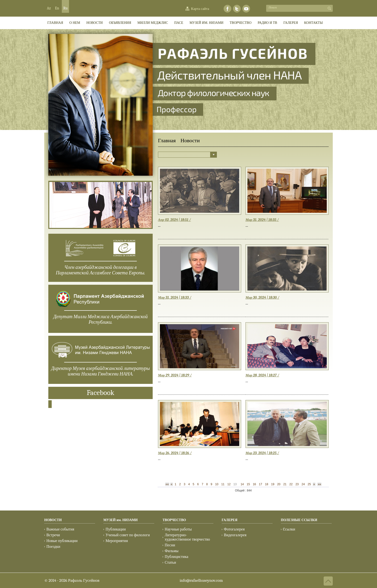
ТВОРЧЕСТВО (241, 23)
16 (254, 484)
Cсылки (289, 529)
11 (223, 484)
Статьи (170, 562)
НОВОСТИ (53, 520)
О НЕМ (75, 23)
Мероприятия (117, 541)
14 (242, 484)
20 (279, 484)
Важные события (60, 529)
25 (309, 484)
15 (248, 484)
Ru (65, 8)
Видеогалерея (235, 535)
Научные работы (178, 529)
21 (285, 484)
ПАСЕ (179, 23)
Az (49, 8)
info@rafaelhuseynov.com (201, 580)
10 (217, 484)
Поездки (53, 547)
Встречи (53, 535)
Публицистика (176, 557)
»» (319, 484)
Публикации (116, 529)
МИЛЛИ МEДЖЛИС (153, 23)
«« (167, 484)
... (159, 225)
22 (291, 484)
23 (297, 484)
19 (273, 484)
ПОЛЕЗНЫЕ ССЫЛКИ (299, 520)
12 (229, 484)
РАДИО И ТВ (267, 23)
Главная (167, 141)
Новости (94, 23)
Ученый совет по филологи (128, 535)
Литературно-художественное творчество (187, 537)
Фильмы (172, 551)
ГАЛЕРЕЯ (291, 23)
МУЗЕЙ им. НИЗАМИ (206, 23)
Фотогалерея (234, 529)
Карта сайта (200, 9)
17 (261, 484)
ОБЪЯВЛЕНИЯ (120, 23)
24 (303, 484)
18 (267, 484)
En (57, 8)
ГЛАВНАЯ (55, 23)
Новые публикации (62, 541)
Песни (170, 545)
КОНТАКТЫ (313, 23)
